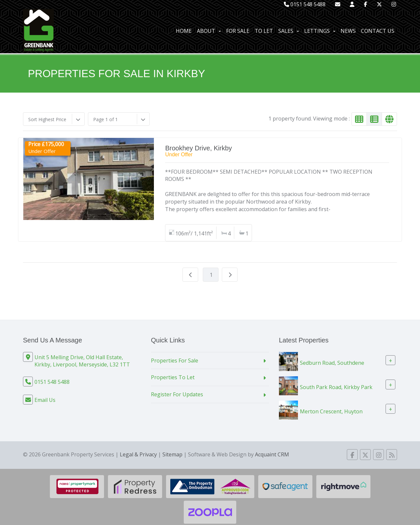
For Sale (238, 31)
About (209, 31)
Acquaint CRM (272, 454)
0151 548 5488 (305, 4)
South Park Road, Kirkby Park (336, 387)
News (348, 31)
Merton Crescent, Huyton (331, 411)
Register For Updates (177, 394)
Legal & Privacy (138, 454)
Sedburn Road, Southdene (332, 362)
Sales (289, 31)
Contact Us (378, 31)
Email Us (45, 400)
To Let (264, 31)
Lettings (320, 31)
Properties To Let (173, 377)
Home (184, 31)
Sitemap (172, 454)
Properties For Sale (175, 361)
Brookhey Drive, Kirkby (198, 148)
